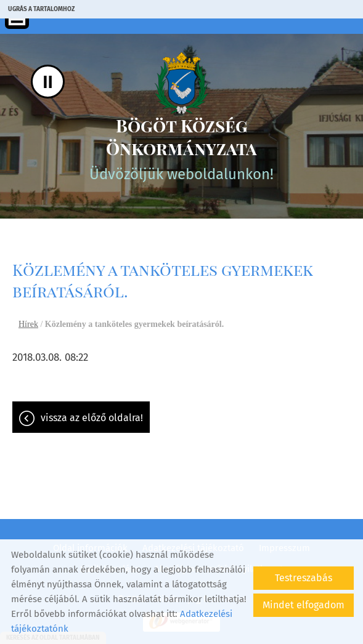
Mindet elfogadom (304, 605)
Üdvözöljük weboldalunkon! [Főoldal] (181, 148)
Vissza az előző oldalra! (92, 418)
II (48, 82)
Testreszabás (304, 578)
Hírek (28, 324)
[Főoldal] (181, 83)
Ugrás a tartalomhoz (41, 9)
